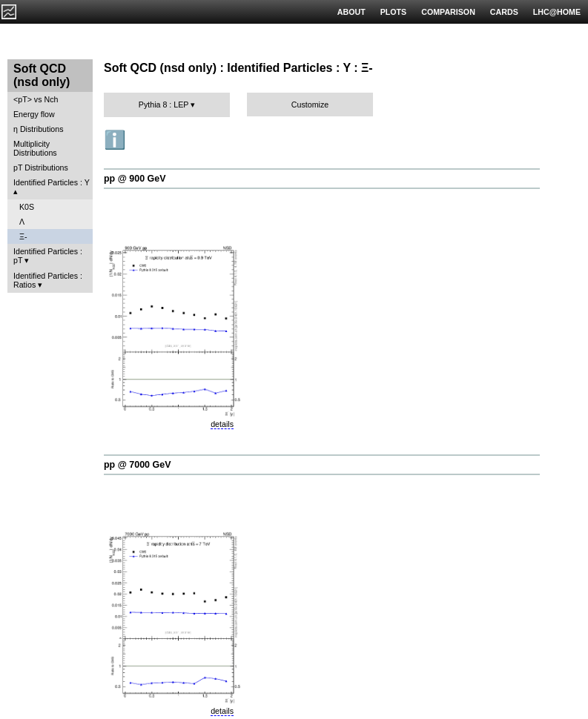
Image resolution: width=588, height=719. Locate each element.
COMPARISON (448, 12)
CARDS (504, 12)
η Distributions (39, 129)
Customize (310, 105)
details (222, 424)
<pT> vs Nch (36, 99)
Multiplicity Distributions (35, 148)
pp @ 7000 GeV (137, 465)
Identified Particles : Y (52, 182)
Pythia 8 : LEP (163, 105)
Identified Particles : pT (48, 256)
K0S (27, 207)
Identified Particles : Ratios (48, 280)
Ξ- (23, 236)
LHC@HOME (557, 12)
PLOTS (394, 12)
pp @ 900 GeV (135, 179)
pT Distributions (41, 168)
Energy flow (34, 114)
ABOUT (351, 12)
